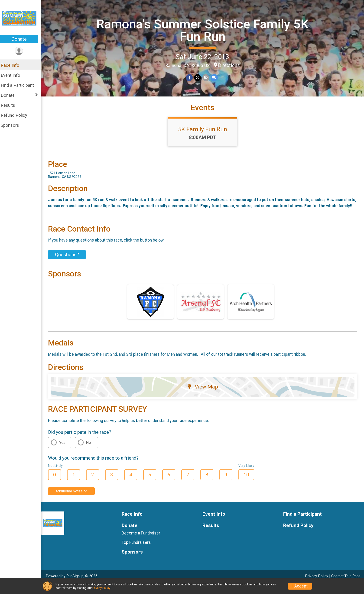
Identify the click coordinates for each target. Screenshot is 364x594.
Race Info (13, 65)
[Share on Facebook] (191, 78)
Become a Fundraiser (143, 543)
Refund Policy (17, 115)
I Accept (300, 586)
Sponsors (13, 125)
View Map (204, 396)
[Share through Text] (216, 78)
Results (11, 105)
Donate (22, 39)
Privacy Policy (101, 588)
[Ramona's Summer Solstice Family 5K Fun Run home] (22, 18)
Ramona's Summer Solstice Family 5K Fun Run (204, 30)
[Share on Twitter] (199, 78)
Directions (231, 65)
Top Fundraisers (139, 552)
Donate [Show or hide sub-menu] (11, 95)
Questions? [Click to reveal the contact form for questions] (70, 264)
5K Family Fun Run (204, 133)
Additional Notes (74, 501)
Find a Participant (20, 85)
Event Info (13, 75)
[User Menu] (22, 51)
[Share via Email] (207, 78)
